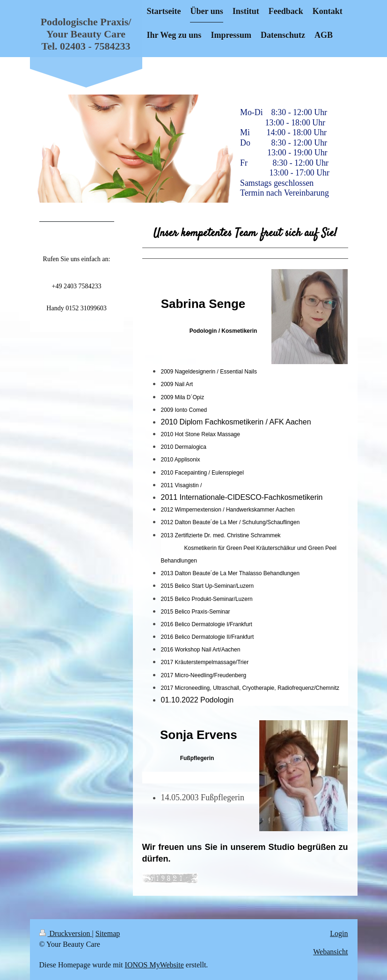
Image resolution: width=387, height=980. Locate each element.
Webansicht (330, 952)
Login (339, 933)
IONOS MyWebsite (154, 965)
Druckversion (66, 933)
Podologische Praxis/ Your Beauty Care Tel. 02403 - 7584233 (86, 34)
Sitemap (108, 933)
